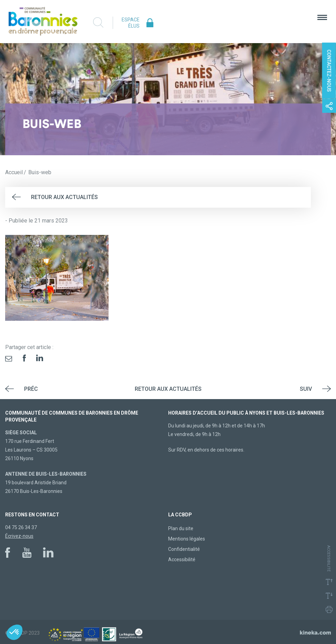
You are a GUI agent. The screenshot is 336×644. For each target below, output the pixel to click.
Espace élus (131, 23)
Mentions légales (187, 539)
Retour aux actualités (64, 197)
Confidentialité (184, 549)
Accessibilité (182, 559)
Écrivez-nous (19, 536)
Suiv (306, 389)
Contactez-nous (329, 71)
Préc (31, 389)
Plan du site (181, 528)
